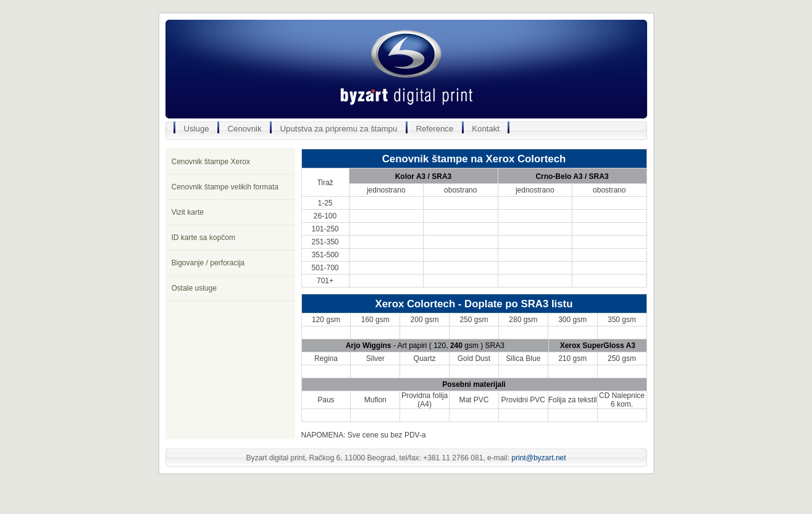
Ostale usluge (194, 288)
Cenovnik (245, 129)
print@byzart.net (538, 458)
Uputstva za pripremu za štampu (339, 129)
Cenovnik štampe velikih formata (225, 187)
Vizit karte (188, 212)
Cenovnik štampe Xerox (211, 162)
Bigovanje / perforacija (208, 263)
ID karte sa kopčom (203, 238)
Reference (434, 129)
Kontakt (486, 129)
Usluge (197, 129)
